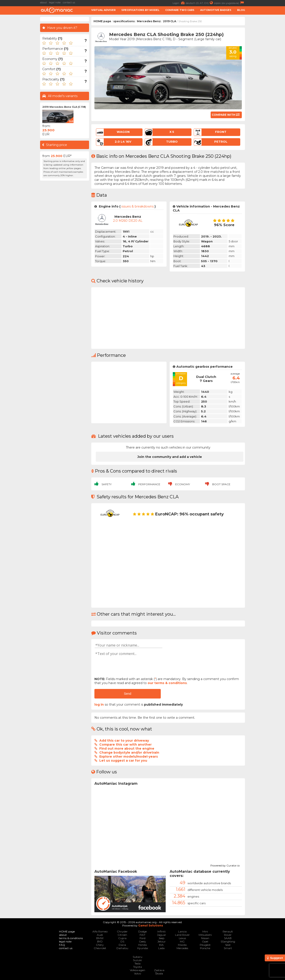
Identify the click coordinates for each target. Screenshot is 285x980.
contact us (69, 2)
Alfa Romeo (100, 931)
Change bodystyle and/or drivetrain (129, 752)
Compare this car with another (125, 744)
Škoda (159, 973)
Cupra (122, 938)
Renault (228, 931)
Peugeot (205, 945)
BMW (100, 938)
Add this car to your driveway (124, 740)
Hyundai (143, 948)
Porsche (205, 948)
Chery (100, 945)
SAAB (228, 938)
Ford (142, 938)
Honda (142, 945)
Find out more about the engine (127, 748)
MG (182, 941)
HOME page (102, 21)
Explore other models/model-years (129, 756)
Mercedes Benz (149, 21)
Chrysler (122, 931)
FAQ (62, 945)
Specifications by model (140, 10)
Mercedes (182, 948)
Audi (100, 935)
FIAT (142, 935)
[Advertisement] (266, 84)
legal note (55, 2)
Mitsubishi (205, 935)
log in (99, 705)
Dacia (122, 945)
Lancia (182, 931)
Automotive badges (216, 10)
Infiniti (162, 931)
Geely (142, 941)
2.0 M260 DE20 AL (128, 221)
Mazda (182, 945)
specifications (124, 21)
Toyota (137, 967)
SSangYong (228, 941)
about (43, 2)
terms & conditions (71, 938)
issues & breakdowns (137, 206)
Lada (161, 948)
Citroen (122, 935)
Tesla (137, 963)
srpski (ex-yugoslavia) (229, 3)
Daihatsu (122, 948)
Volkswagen (137, 970)
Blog (241, 10)
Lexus (182, 938)
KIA (161, 945)
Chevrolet (100, 948)
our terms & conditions (167, 683)
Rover (228, 935)
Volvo (137, 973)
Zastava (159, 970)
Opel (205, 941)
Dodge (142, 931)
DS (122, 941)
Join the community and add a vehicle (170, 457)
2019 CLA (170, 21)
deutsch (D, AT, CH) (200, 3)
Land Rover (182, 935)
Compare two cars (180, 10)
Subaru (137, 957)
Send (127, 694)
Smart (228, 948)
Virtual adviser (103, 10)
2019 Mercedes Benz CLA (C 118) (64, 107)
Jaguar (162, 935)
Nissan (205, 938)
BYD (100, 941)
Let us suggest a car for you (123, 760)
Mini (205, 931)
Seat (228, 945)
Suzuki (137, 960)
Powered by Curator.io (225, 865)
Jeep (161, 938)
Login (179, 3)
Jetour (162, 941)
